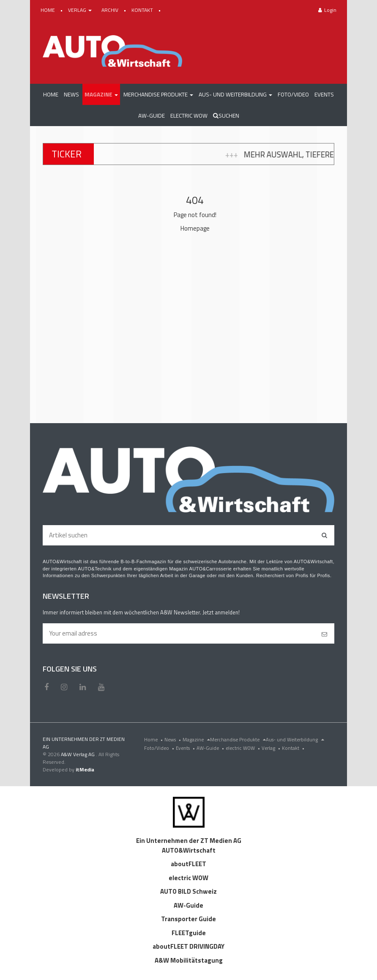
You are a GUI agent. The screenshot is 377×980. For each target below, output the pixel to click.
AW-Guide (211, 748)
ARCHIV (111, 10)
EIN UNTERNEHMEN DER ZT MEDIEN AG (84, 743)
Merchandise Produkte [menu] (238, 739)
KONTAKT (143, 10)
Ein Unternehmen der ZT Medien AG (189, 841)
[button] (101, 94)
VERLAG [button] (81, 10)
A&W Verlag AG (78, 754)
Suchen (226, 116)
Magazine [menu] (196, 739)
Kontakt (294, 748)
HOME (48, 10)
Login (327, 10)
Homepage (195, 228)
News (173, 739)
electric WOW (244, 748)
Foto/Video (160, 748)
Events (186, 748)
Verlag (272, 748)
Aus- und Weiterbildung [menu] (295, 739)
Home (154, 739)
